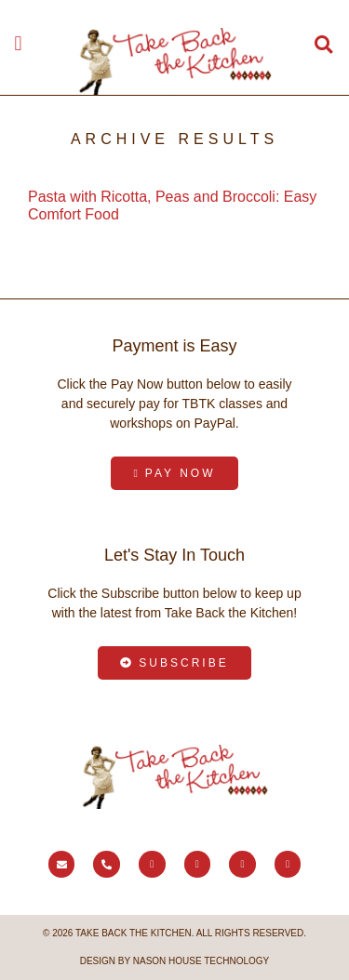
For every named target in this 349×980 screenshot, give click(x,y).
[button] (18, 43)
